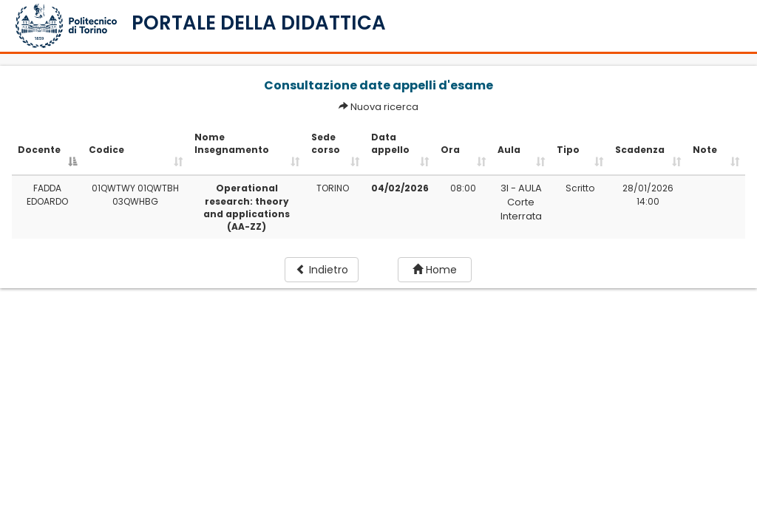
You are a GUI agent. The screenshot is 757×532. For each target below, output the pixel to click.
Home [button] (435, 270)
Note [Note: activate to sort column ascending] (705, 150)
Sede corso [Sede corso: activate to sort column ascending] (326, 143)
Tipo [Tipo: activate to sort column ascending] (568, 150)
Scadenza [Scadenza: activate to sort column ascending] (640, 150)
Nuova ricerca (384, 107)
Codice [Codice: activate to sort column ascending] (106, 150)
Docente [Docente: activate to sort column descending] (39, 150)
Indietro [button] (322, 270)
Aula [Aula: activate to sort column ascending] (509, 150)
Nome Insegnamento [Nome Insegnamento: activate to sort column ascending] (232, 143)
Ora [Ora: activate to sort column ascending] (450, 150)
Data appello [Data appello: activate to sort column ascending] (390, 143)
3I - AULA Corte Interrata (521, 202)
